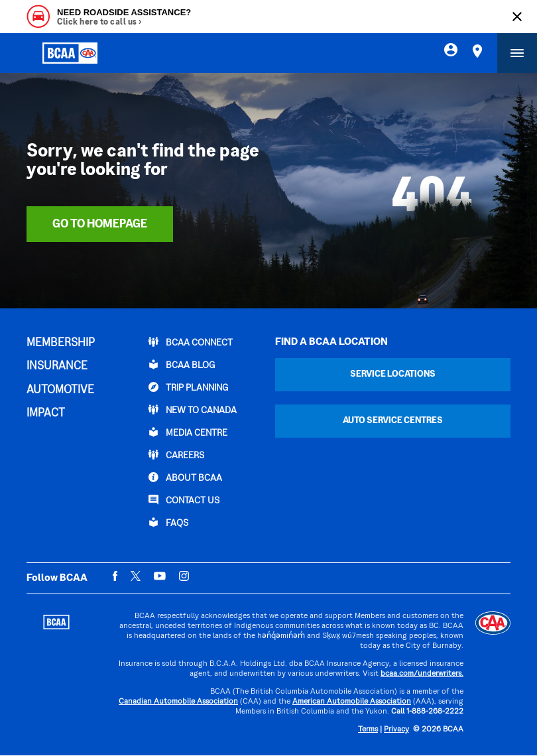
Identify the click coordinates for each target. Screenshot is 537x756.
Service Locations (393, 374)
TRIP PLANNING (188, 387)
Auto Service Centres (393, 421)
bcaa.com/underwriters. (422, 674)
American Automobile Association (352, 702)
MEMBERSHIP (61, 344)
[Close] (517, 17)
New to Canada (193, 410)
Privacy (396, 730)
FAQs (168, 523)
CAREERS (176, 455)
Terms (368, 730)
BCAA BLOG (182, 365)
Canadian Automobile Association (178, 702)
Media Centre (188, 432)
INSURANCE (57, 367)
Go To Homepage (100, 224)
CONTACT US (184, 500)
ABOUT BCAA (185, 477)
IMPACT (46, 414)
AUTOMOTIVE (60, 391)
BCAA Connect (191, 342)
